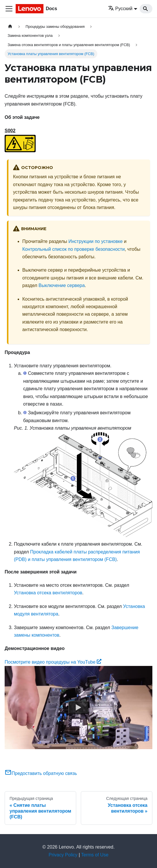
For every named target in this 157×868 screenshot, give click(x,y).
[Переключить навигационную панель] (9, 9)
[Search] (146, 9)
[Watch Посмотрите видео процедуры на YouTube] (78, 708)
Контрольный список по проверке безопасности (74, 249)
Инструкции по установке (95, 241)
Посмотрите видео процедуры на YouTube (53, 662)
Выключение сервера (62, 285)
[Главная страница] (10, 27)
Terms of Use (95, 855)
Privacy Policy (63, 855)
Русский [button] (120, 9)
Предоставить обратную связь (41, 773)
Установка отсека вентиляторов (48, 593)
